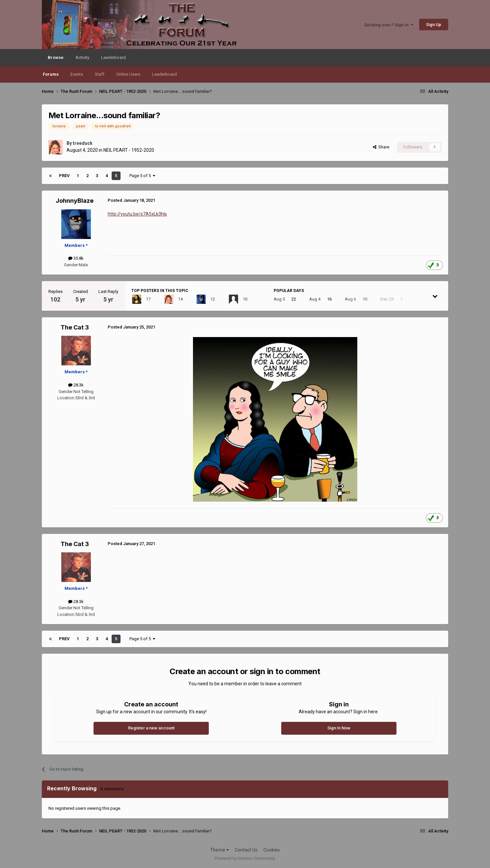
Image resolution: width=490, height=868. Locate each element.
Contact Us (246, 850)
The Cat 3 (75, 327)
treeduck (83, 143)
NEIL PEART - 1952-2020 (129, 150)
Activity (82, 57)
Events (77, 74)
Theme (219, 850)
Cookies (272, 850)
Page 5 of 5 (142, 176)
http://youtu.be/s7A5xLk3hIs (137, 214)
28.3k (76, 385)
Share (381, 147)
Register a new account (151, 728)
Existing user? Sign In (389, 25)
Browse (56, 61)
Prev (64, 176)
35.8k (76, 258)
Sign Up (434, 25)
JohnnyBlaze (75, 201)
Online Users (128, 74)
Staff (100, 74)
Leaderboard (164, 74)
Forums (51, 74)
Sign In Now (339, 728)
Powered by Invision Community (245, 858)
